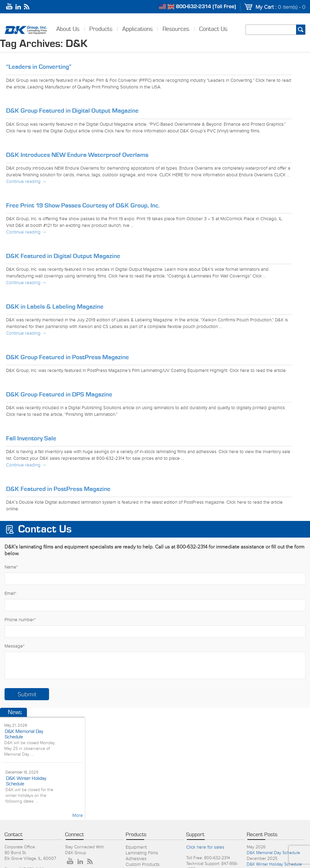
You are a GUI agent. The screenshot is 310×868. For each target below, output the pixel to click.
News (15, 712)
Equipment (136, 847)
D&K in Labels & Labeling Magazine (55, 307)
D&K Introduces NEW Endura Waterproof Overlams (77, 155)
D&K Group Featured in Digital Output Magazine (72, 111)
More (78, 815)
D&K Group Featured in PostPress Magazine (68, 357)
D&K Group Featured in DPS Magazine (59, 394)
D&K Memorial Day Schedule (273, 853)
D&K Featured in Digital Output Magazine (63, 256)
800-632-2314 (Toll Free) (206, 7)
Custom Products (143, 865)
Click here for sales (205, 847)
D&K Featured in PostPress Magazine (58, 489)
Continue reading (26, 182)
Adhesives (136, 859)
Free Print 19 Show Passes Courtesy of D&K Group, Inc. (83, 205)
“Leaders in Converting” (39, 67)
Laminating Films (142, 853)
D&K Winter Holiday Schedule (274, 864)
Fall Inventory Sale (31, 438)
